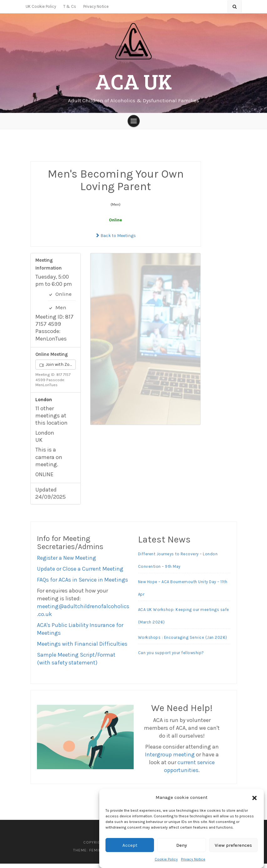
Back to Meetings (116, 240)
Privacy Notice (193, 859)
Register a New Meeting (67, 562)
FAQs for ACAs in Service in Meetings (82, 584)
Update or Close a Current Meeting (80, 573)
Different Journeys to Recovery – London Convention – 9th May (178, 565)
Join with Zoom (58, 369)
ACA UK (134, 81)
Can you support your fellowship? (171, 657)
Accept (130, 845)
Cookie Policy (166, 859)
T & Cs (70, 6)
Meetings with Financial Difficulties (82, 648)
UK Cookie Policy (41, 6)
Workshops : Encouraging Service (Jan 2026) (183, 642)
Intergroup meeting (170, 759)
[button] (254, 798)
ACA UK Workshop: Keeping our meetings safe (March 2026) (184, 620)
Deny (182, 845)
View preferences (233, 845)
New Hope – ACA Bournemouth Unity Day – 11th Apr (183, 592)
